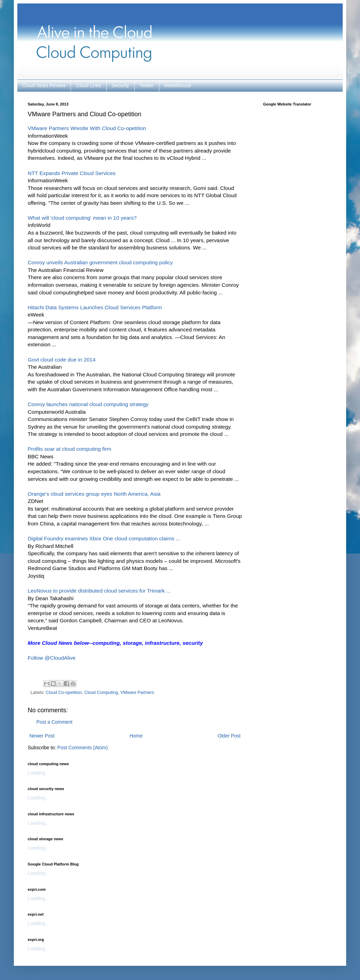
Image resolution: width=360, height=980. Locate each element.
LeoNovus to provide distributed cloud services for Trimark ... (99, 591)
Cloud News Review (44, 85)
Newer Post (42, 736)
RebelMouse (178, 85)
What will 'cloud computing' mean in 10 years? (82, 218)
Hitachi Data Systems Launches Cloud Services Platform (95, 307)
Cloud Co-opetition (64, 693)
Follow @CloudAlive (52, 658)
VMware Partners (137, 693)
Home (136, 736)
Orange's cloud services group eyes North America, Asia (94, 494)
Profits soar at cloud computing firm (69, 449)
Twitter (147, 85)
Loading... (38, 773)
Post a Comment (54, 722)
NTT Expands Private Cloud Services (72, 173)
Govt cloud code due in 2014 (62, 360)
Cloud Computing (101, 693)
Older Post (229, 736)
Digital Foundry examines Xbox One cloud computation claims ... (104, 538)
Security (120, 85)
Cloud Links (88, 85)
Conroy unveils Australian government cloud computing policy (100, 262)
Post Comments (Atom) (83, 748)
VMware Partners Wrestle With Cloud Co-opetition (87, 128)
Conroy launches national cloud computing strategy (88, 404)
